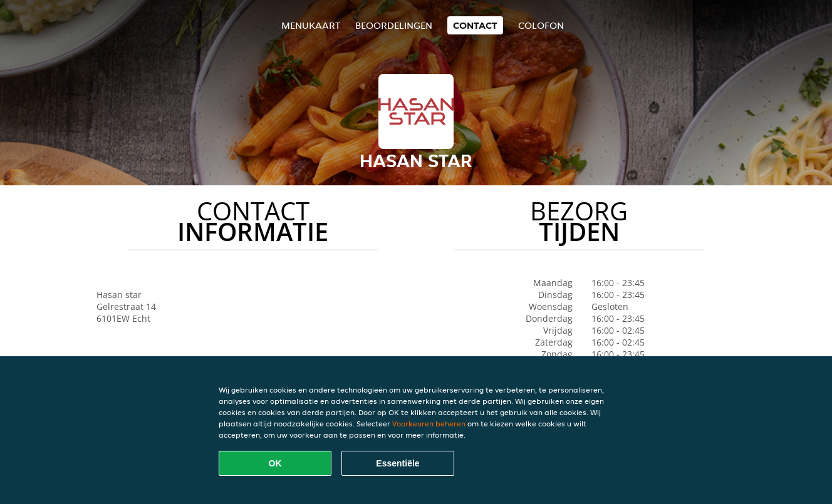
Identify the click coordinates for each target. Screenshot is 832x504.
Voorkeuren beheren (429, 424)
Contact (475, 25)
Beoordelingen (394, 25)
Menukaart (311, 25)
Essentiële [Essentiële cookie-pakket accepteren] (398, 463)
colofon (541, 25)
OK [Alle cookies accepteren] (275, 463)
